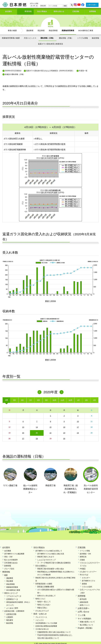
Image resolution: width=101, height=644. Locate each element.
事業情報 (25, 11)
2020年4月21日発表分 (13, 69)
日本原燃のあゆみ (11, 561)
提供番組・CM (85, 552)
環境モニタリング (11, 592)
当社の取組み (42, 11)
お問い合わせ (83, 610)
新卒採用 (83, 598)
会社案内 (8, 11)
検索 (65, 6)
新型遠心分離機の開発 (46, 585)
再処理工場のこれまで (46, 556)
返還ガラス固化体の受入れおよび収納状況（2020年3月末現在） (50, 69)
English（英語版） (86, 627)
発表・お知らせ (40, 613)
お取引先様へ (92, 5)
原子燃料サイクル (88, 579)
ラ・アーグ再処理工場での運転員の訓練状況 (54, 561)
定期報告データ (12, 598)
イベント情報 (85, 549)
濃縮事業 (30, 29)
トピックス (40, 619)
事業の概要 (12, 29)
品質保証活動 (11, 613)
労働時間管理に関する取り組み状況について (54, 631)
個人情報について (86, 624)
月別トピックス (30, 37)
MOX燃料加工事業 (86, 29)
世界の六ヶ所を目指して (46, 594)
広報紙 (82, 558)
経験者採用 (84, 601)
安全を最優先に (41, 564)
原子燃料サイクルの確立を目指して (49, 549)
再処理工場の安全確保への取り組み (51, 567)
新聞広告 (83, 556)
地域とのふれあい (44, 603)
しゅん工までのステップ (46, 558)
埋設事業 (41, 29)
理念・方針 (8, 556)
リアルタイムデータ (14, 595)
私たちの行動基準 (11, 558)
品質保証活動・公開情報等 (14, 610)
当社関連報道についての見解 (46, 622)
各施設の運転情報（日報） (15, 73)
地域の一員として (44, 600)
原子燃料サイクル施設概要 (14, 552)
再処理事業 (53, 29)
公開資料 (10, 616)
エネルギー (86, 576)
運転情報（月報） (66, 37)
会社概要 (8, 549)
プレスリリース (41, 616)
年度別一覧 (83, 69)
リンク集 (82, 614)
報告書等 (10, 619)
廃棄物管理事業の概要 (11, 37)
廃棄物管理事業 (68, 29)
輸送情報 (96, 37)
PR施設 (83, 567)
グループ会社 (9, 567)
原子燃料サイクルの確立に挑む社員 (51, 552)
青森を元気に (42, 606)
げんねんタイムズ (42, 609)
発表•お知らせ (59, 11)
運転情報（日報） (48, 37)
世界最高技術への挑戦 (44, 582)
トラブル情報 (83, 37)
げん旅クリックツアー (88, 570)
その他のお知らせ (42, 628)
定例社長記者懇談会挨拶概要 (46, 625)
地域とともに (40, 597)
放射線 (84, 582)
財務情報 (8, 564)
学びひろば (84, 573)
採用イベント (85, 604)
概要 (6, 574)
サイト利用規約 (84, 617)
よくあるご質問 (12, 607)
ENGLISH (43, 6)
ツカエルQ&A (87, 585)
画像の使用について (87, 621)
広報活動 (76, 11)
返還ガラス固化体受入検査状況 (50, 43)
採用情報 (93, 11)
